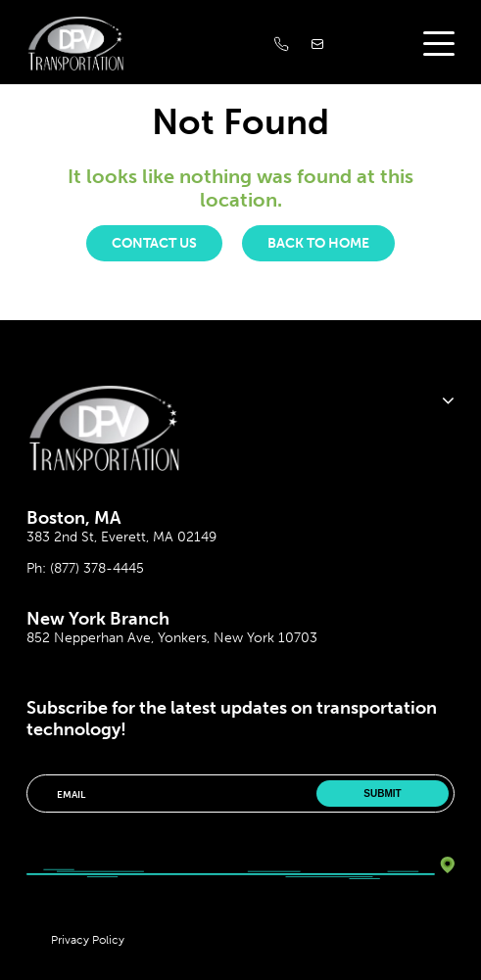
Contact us (154, 243)
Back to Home (318, 243)
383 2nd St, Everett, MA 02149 (121, 537)
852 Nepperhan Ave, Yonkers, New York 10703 (172, 638)
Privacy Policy (88, 940)
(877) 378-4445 (97, 568)
